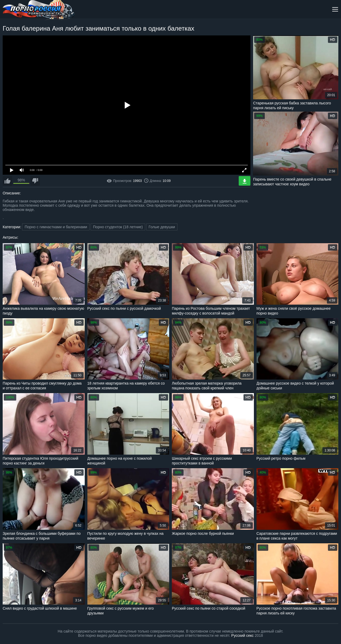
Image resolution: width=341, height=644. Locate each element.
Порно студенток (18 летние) (118, 227)
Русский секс (242, 635)
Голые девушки (162, 227)
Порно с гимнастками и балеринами (56, 227)
